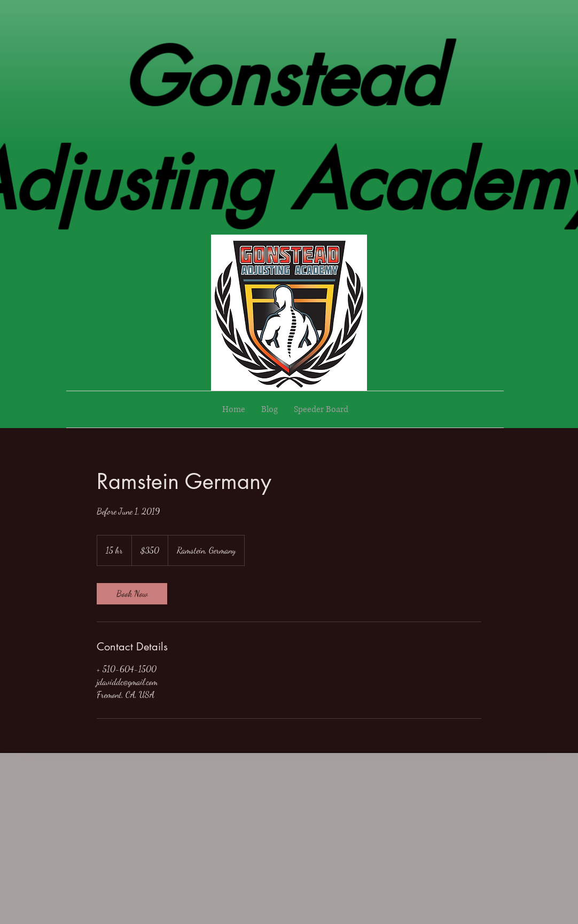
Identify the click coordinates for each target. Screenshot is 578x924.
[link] (132, 594)
